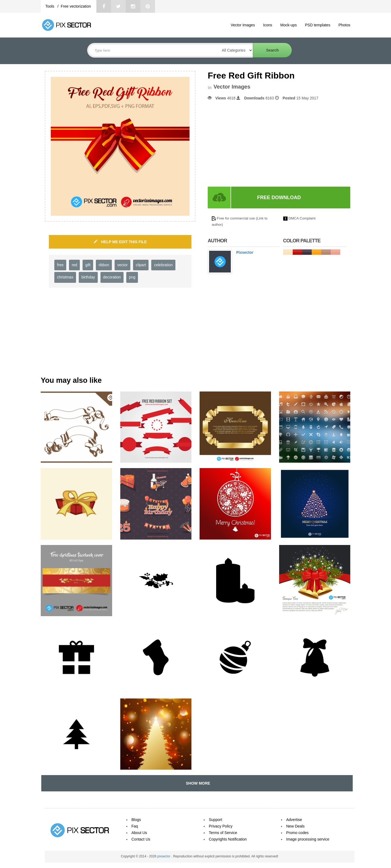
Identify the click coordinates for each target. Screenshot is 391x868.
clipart (141, 265)
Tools (50, 6)
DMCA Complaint (302, 218)
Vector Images (243, 25)
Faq (135, 826)
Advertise (294, 820)
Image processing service (308, 839)
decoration (112, 277)
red (74, 265)
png (132, 277)
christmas (65, 277)
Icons (268, 25)
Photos (344, 25)
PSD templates (318, 25)
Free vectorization (76, 6)
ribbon (104, 265)
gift (88, 265)
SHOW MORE (197, 783)
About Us (139, 833)
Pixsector (245, 252)
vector (122, 265)
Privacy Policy (221, 826)
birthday (88, 277)
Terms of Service (223, 833)
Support (215, 820)
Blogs (136, 820)
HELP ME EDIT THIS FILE (120, 242)
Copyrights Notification (228, 839)
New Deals (295, 826)
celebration (163, 265)
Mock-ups (288, 25)
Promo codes (297, 833)
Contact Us (141, 839)
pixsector (164, 856)
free (60, 265)
